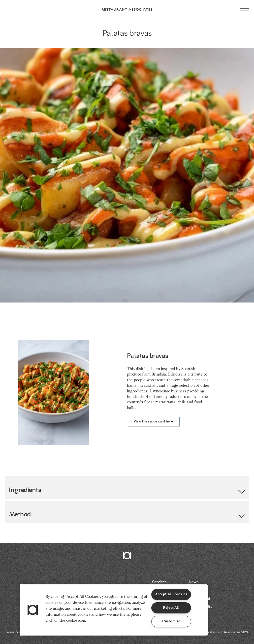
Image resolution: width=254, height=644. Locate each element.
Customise (171, 621)
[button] (33, 610)
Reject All (171, 608)
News (194, 582)
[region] (114, 610)
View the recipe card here (153, 422)
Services (159, 582)
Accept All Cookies (171, 594)
